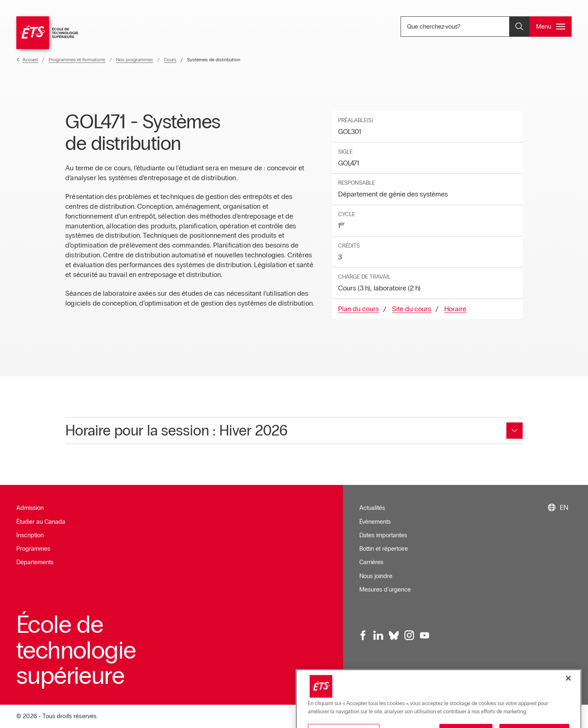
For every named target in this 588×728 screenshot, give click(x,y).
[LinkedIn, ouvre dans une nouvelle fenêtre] (379, 635)
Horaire (455, 309)
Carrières (371, 562)
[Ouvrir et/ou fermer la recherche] (519, 27)
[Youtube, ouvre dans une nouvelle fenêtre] (425, 635)
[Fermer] (568, 707)
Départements (35, 562)
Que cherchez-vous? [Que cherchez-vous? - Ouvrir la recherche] (461, 26)
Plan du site (509, 681)
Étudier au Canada (41, 522)
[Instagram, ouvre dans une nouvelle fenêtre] (409, 635)
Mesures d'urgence (385, 590)
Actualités (372, 508)
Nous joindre (376, 576)
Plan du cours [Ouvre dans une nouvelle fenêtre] (359, 309)
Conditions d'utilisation (418, 681)
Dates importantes (383, 535)
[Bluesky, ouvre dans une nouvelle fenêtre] (394, 635)
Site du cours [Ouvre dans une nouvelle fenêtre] (412, 309)
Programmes (33, 549)
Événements (375, 522)
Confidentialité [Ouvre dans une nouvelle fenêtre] (549, 681)
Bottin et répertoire (384, 549)
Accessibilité (470, 681)
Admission (30, 508)
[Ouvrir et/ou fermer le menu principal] (551, 27)
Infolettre (371, 681)
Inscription (30, 535)
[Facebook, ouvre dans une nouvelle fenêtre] (363, 635)
